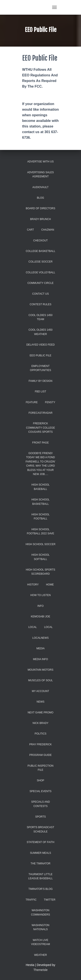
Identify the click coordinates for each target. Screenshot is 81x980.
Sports (40, 817)
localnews (40, 638)
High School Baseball (40, 487)
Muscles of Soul (40, 680)
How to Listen (40, 595)
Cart (30, 230)
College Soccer (40, 262)
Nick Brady (40, 723)
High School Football (40, 517)
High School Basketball (40, 502)
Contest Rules (40, 304)
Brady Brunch (41, 219)
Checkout (40, 241)
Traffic (31, 900)
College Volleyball (40, 272)
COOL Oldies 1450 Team (40, 317)
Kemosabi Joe (40, 617)
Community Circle (40, 283)
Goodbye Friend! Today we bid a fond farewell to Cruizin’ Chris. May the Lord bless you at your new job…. (41, 464)
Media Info (40, 659)
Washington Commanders (40, 912)
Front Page (40, 443)
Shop (40, 780)
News (41, 702)
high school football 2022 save (40, 531)
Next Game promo (40, 713)
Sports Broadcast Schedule (40, 829)
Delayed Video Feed (40, 345)
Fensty (50, 402)
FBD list (40, 392)
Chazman (48, 230)
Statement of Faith (40, 842)
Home (50, 585)
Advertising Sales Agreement (40, 174)
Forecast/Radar (40, 413)
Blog (40, 198)
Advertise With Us (41, 162)
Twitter (50, 900)
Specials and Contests (40, 804)
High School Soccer (40, 544)
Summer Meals (40, 853)
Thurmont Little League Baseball (40, 876)
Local (33, 627)
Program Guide (40, 755)
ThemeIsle (40, 970)
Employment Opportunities (41, 368)
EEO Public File (40, 356)
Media (40, 648)
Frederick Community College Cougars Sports (41, 428)
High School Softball (40, 557)
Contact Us (40, 294)
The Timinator (40, 864)
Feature (32, 402)
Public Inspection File (40, 768)
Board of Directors (40, 208)
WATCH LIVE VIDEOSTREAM (40, 942)
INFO (40, 606)
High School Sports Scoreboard (40, 572)
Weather (40, 955)
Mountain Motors (40, 670)
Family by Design (40, 381)
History (33, 585)
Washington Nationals (40, 927)
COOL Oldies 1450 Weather (40, 332)
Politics (40, 734)
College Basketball (40, 251)
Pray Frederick (40, 744)
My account (41, 691)
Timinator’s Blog (40, 889)
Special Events (41, 791)
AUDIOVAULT (40, 187)
